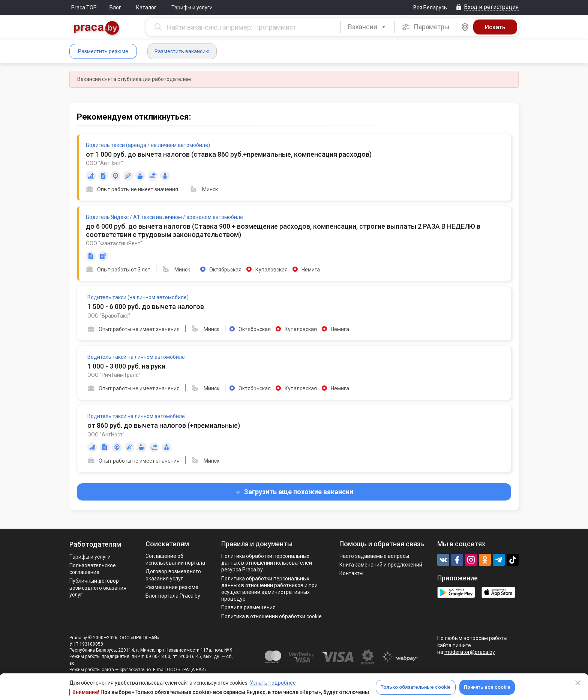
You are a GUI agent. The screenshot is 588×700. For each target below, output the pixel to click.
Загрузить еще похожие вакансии (294, 492)
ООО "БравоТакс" (109, 316)
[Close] (578, 683)
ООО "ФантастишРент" (114, 243)
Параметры (425, 27)
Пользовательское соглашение (93, 569)
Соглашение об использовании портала (175, 559)
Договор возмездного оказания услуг (173, 575)
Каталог (146, 7)
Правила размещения (248, 607)
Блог (115, 7)
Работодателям (95, 544)
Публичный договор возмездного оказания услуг (98, 588)
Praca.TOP (84, 7)
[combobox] (367, 27)
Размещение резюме (172, 587)
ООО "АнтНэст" (104, 163)
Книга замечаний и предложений (381, 565)
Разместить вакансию (182, 51)
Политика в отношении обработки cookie (271, 616)
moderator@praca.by (470, 652)
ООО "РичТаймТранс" (114, 375)
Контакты (351, 573)
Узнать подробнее (273, 683)
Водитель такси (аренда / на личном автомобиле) (148, 145)
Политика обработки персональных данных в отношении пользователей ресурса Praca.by (267, 563)
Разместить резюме (103, 51)
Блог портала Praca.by (173, 596)
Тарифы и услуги (192, 7)
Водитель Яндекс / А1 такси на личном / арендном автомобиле (164, 217)
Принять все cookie (487, 687)
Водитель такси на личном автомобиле (136, 357)
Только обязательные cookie (416, 687)
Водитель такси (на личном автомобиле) (138, 297)
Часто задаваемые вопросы (374, 556)
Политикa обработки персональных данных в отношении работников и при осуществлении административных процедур (269, 589)
